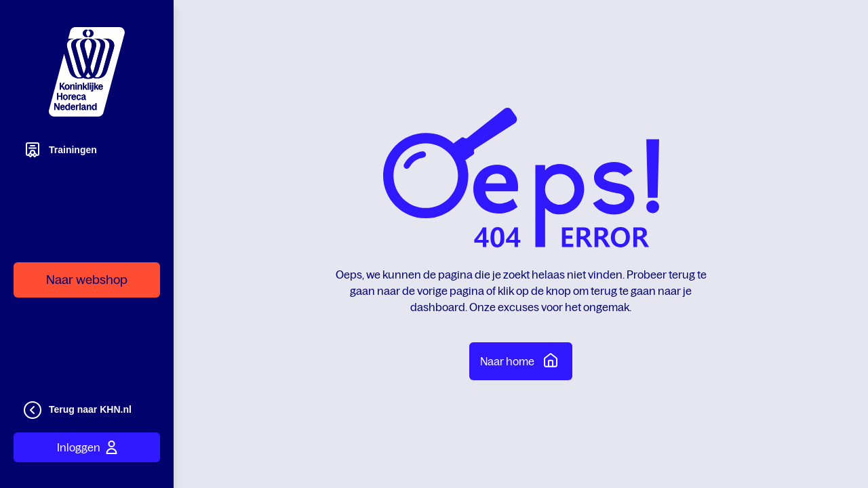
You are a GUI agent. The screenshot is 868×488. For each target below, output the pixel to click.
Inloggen (87, 447)
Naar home (521, 360)
